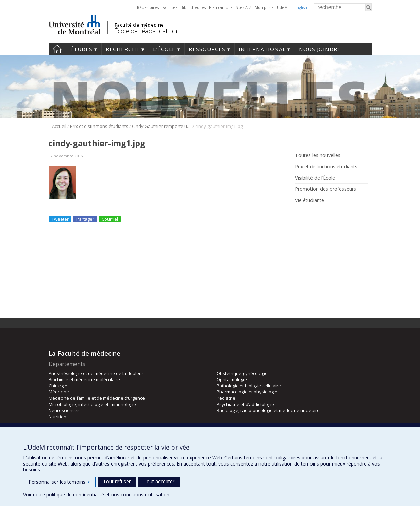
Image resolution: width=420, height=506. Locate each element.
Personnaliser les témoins (59, 482)
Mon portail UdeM (271, 7)
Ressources (207, 49)
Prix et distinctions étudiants (99, 126)
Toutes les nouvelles (318, 155)
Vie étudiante (309, 200)
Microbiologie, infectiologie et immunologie (92, 404)
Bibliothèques (193, 7)
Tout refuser (117, 481)
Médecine (59, 392)
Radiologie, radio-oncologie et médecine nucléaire (268, 410)
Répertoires (148, 7)
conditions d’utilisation (145, 495)
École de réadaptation (146, 31)
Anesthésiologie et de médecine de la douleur (96, 373)
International (262, 49)
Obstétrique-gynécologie (242, 373)
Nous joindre (320, 49)
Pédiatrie (226, 398)
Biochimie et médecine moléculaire (84, 379)
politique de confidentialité (75, 495)
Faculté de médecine (139, 25)
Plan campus (221, 7)
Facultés (170, 7)
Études (81, 49)
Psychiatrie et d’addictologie (245, 404)
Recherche (123, 49)
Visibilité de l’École (315, 178)
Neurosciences (64, 410)
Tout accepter (159, 481)
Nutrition (57, 417)
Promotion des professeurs (325, 189)
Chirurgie (58, 386)
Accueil (57, 49)
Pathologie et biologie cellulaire (249, 386)
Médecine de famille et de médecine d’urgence (97, 398)
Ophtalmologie (232, 379)
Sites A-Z (243, 7)
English (301, 7)
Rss (299, 216)
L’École (164, 49)
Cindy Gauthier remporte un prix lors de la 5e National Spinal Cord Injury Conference (162, 126)
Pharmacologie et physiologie (247, 392)
